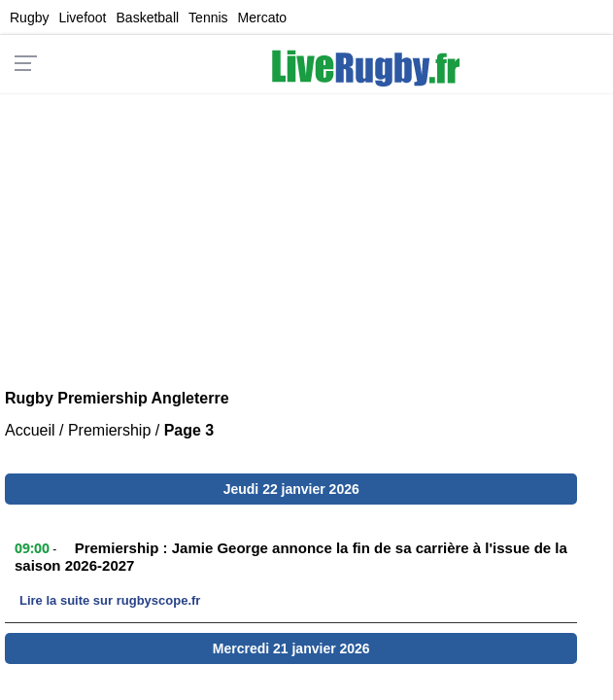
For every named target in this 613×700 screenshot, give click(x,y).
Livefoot (82, 17)
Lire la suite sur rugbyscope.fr (110, 600)
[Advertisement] (307, 229)
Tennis (208, 17)
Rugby (29, 17)
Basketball (148, 17)
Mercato (263, 17)
